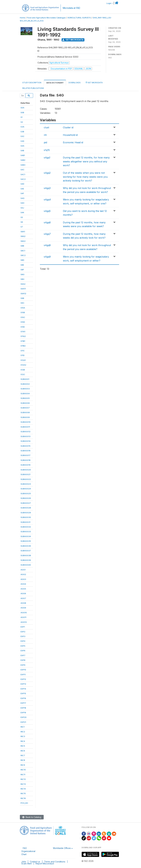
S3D (22, 141)
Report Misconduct (45, 864)
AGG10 (24, 613)
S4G (22, 198)
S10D (23, 322)
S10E (23, 327)
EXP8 (23, 660)
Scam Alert (26, 864)
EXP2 (23, 632)
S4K (22, 212)
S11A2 (23, 336)
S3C (22, 136)
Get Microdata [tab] (94, 82)
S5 (22, 217)
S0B (22, 112)
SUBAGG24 (26, 489)
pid (45, 142)
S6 (22, 222)
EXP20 (24, 717)
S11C (23, 351)
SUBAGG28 (26, 508)
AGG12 (24, 622)
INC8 (23, 760)
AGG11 (23, 617)
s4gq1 (47, 158)
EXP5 (23, 646)
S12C (23, 374)
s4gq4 (47, 200)
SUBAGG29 (26, 513)
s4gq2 (47, 173)
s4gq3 (47, 188)
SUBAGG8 (25, 412)
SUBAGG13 (26, 436)
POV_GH (24, 803)
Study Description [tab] (32, 83)
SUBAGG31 (26, 522)
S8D (22, 260)
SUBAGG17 (26, 455)
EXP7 (23, 655)
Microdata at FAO (71, 8)
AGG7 (23, 598)
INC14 (23, 789)
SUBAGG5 (25, 398)
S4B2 (23, 160)
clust (46, 127)
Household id (70, 135)
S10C (23, 317)
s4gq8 (47, 245)
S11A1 (23, 332)
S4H (22, 203)
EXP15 (23, 693)
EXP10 (23, 670)
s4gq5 (47, 211)
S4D (22, 184)
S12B (23, 370)
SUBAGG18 (26, 460)
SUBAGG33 (26, 531)
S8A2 (23, 236)
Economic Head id (73, 142)
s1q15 (47, 150)
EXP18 (23, 708)
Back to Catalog (32, 817)
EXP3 (23, 636)
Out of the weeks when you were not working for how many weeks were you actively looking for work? (85, 177)
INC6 (23, 751)
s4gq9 (47, 257)
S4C (22, 170)
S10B (23, 312)
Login (109, 3)
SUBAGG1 (25, 379)
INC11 (23, 774)
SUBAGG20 (26, 470)
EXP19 (23, 713)
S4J (22, 208)
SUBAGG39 (26, 560)
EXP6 (23, 651)
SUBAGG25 (26, 493)
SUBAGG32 (26, 527)
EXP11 (23, 674)
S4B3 (23, 165)
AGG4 (23, 584)
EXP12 (23, 679)
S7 (22, 227)
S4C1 (23, 174)
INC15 (23, 793)
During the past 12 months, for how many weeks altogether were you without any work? (86, 161)
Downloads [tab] (75, 83)
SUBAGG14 (26, 441)
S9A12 (23, 293)
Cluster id (68, 127)
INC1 (23, 727)
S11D (23, 355)
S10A (23, 308)
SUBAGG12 (26, 432)
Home (22, 18)
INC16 (23, 798)
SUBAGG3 (25, 389)
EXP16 (23, 698)
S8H (22, 279)
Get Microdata (73, 40)
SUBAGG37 (26, 551)
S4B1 (23, 155)
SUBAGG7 (25, 408)
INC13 (23, 784)
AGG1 (23, 570)
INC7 (23, 755)
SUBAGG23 (26, 484)
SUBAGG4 (25, 393)
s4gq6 (47, 222)
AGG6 (23, 593)
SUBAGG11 (25, 427)
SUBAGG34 (26, 536)
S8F (22, 270)
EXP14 (23, 689)
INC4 (23, 741)
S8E (22, 265)
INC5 (23, 746)
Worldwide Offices (62, 848)
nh (45, 135)
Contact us (35, 862)
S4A (22, 146)
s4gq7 (47, 234)
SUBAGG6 (25, 403)
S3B (22, 132)
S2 (22, 122)
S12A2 (23, 365)
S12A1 (23, 360)
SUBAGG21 (26, 474)
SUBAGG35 (26, 541)
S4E (22, 189)
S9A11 (23, 289)
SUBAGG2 (25, 384)
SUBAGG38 (26, 555)
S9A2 (23, 284)
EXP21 (23, 722)
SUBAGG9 (25, 417)
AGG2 (23, 574)
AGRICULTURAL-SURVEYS (79, 18)
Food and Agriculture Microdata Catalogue (46, 18)
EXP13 (23, 684)
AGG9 (23, 608)
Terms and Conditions (55, 862)
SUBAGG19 (26, 465)
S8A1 (23, 232)
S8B (22, 246)
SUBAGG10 (26, 422)
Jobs (24, 862)
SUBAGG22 (26, 479)
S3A (22, 127)
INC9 (23, 765)
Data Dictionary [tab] (55, 83)
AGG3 (23, 579)
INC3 (23, 736)
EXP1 (23, 627)
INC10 (23, 770)
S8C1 (23, 251)
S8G (22, 274)
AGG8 (23, 603)
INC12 (23, 779)
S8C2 (23, 255)
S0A (22, 108)
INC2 (23, 732)
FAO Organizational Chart (28, 851)
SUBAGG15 (26, 446)
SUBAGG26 (26, 498)
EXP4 (23, 641)
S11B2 (23, 346)
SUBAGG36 (26, 546)
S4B (22, 150)
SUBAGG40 (26, 565)
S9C (22, 303)
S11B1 (23, 341)
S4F (22, 193)
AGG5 (23, 589)
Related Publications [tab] (33, 88)
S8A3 (23, 241)
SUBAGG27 (26, 503)
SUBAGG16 (26, 451)
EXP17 (23, 703)
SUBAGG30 (26, 517)
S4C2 (23, 179)
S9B (22, 298)
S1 (22, 117)
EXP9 (23, 665)
